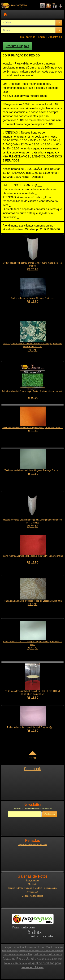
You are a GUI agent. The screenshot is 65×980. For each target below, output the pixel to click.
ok (59, 23)
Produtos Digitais (17, 46)
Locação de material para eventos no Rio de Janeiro (33, 947)
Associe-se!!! (32, 892)
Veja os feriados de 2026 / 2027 (32, 845)
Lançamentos (32, 880)
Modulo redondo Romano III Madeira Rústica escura (32, 888)
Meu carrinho (28, 37)
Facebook (32, 769)
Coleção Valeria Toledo (32, 896)
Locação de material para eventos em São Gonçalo (22, 951)
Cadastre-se (55, 37)
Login (42, 37)
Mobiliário (32, 884)
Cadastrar (50, 814)
